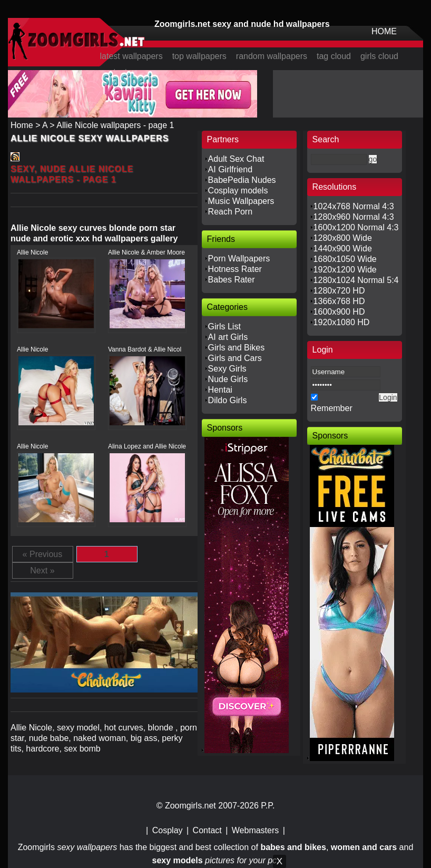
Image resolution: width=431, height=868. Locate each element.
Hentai (220, 390)
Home (22, 125)
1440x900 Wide (343, 248)
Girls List (224, 326)
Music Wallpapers (241, 201)
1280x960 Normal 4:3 (354, 217)
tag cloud (334, 56)
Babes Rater (232, 280)
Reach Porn (231, 212)
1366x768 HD (339, 301)
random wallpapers (272, 56)
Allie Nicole (32, 252)
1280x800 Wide (343, 238)
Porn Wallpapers (239, 259)
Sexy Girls (227, 369)
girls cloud (379, 56)
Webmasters (256, 830)
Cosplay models (238, 191)
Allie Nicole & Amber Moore (146, 252)
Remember (332, 408)
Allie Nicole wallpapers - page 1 (115, 125)
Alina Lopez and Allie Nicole (147, 446)
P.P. (268, 806)
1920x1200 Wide (345, 270)
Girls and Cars (235, 358)
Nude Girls (228, 379)
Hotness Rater (235, 269)
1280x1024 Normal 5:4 (356, 280)
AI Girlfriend (230, 169)
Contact (207, 830)
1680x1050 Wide (345, 259)
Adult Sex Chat (236, 159)
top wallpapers (199, 56)
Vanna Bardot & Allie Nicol (145, 349)
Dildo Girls (228, 400)
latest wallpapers (131, 56)
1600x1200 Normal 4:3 (356, 227)
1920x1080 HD (342, 322)
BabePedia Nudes (242, 180)
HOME (384, 31)
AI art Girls (228, 337)
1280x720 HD (339, 291)
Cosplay (168, 830)
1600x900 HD (339, 312)
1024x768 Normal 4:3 (354, 206)
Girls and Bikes (237, 348)
